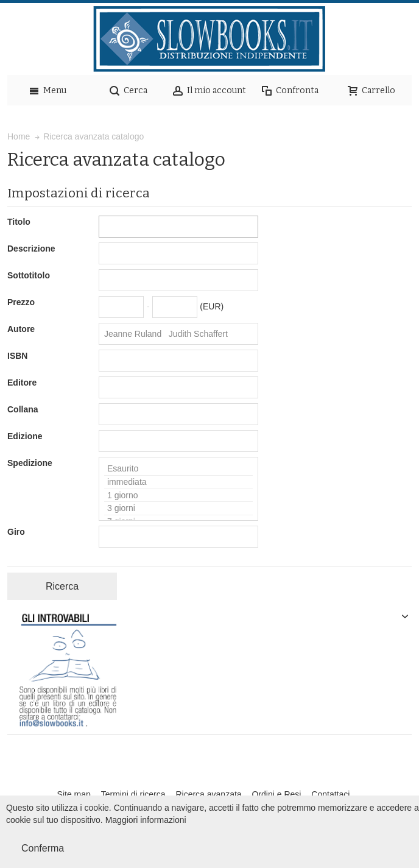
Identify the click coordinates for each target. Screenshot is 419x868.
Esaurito (178, 469)
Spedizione (30, 463)
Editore (22, 383)
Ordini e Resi (277, 794)
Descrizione (31, 249)
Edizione (25, 436)
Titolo (19, 222)
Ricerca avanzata (208, 794)
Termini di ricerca (133, 794)
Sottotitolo (29, 275)
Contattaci (330, 794)
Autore (21, 329)
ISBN (17, 356)
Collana (23, 409)
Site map (74, 794)
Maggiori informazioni (146, 820)
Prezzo (21, 302)
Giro (16, 532)
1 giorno (178, 496)
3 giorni (178, 509)
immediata (178, 482)
